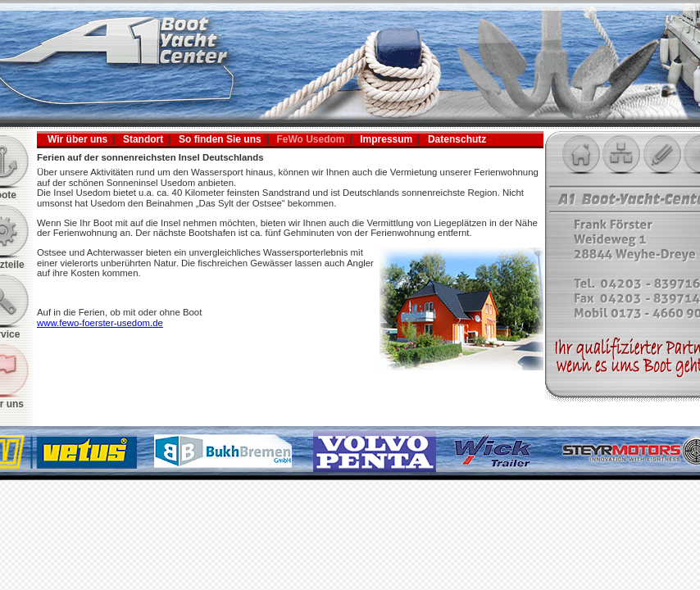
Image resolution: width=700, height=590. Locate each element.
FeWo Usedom (310, 139)
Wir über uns (77, 139)
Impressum (386, 139)
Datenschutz (457, 139)
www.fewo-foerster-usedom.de (100, 323)
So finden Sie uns (220, 139)
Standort (143, 139)
